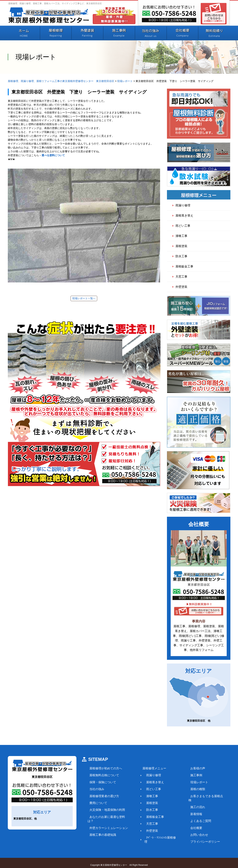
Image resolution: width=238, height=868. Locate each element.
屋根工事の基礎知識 (101, 831)
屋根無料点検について (102, 775)
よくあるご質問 (194, 817)
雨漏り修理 (183, 205)
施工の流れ (191, 803)
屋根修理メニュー (150, 768)
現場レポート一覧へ (84, 298)
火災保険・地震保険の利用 (105, 810)
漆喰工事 (181, 236)
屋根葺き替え (184, 216)
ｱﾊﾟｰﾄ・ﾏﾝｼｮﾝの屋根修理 (158, 838)
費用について (96, 803)
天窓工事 (181, 277)
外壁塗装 (181, 287)
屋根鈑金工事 (184, 266)
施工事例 (190, 775)
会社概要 (190, 824)
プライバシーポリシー (199, 838)
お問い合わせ (193, 831)
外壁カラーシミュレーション (107, 824)
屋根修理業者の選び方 (102, 796)
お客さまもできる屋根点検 (202, 796)
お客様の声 (191, 768)
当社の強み (95, 789)
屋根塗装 (181, 246)
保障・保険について (101, 782)
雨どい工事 (183, 226)
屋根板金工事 (151, 817)
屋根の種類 (191, 789)
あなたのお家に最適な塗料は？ (108, 817)
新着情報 (190, 810)
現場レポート (193, 782)
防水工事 (181, 256)
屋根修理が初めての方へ (104, 768)
